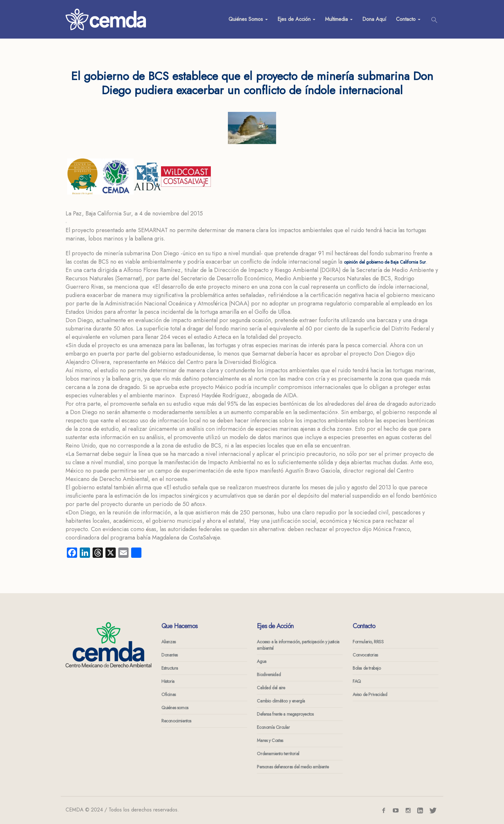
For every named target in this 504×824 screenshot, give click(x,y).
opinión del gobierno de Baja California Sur (385, 262)
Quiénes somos (175, 708)
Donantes (170, 655)
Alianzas (169, 642)
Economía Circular (273, 727)
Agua (261, 661)
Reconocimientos (176, 721)
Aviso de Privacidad (370, 694)
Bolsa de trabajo (367, 668)
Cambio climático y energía (281, 701)
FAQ (357, 681)
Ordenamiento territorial (278, 754)
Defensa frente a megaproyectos (285, 714)
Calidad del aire (271, 688)
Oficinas (169, 694)
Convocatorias (365, 655)
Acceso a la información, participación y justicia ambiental (298, 645)
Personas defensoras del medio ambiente (293, 767)
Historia (168, 681)
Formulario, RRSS (368, 642)
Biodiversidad (269, 675)
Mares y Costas (270, 740)
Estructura (170, 668)
